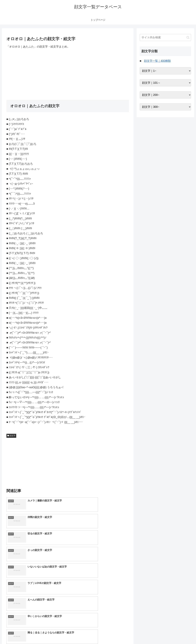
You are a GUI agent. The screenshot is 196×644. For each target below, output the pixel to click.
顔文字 (11, 436)
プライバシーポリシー (181, 634)
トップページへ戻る (157, 634)
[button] (188, 37)
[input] (165, 37)
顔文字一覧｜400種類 (157, 61)
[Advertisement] (68, 74)
